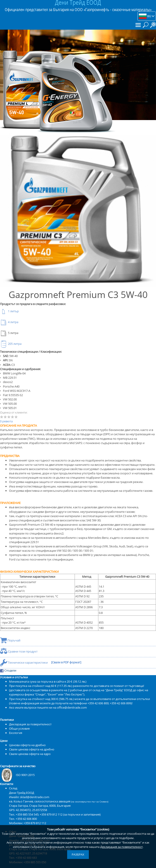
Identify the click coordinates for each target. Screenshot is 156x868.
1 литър (9, 311)
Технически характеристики (24, 662)
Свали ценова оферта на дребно (32, 749)
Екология (16, 733)
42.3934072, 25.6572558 (31, 810)
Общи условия (19, 728)
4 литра (9, 322)
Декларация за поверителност (121, 847)
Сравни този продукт (19, 651)
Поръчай (10, 640)
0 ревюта (6, 421)
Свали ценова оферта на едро (30, 754)
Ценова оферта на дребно (27, 745)
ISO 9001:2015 (17, 775)
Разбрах (78, 854)
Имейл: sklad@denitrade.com (29, 797)
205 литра (11, 344)
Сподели (8, 671)
